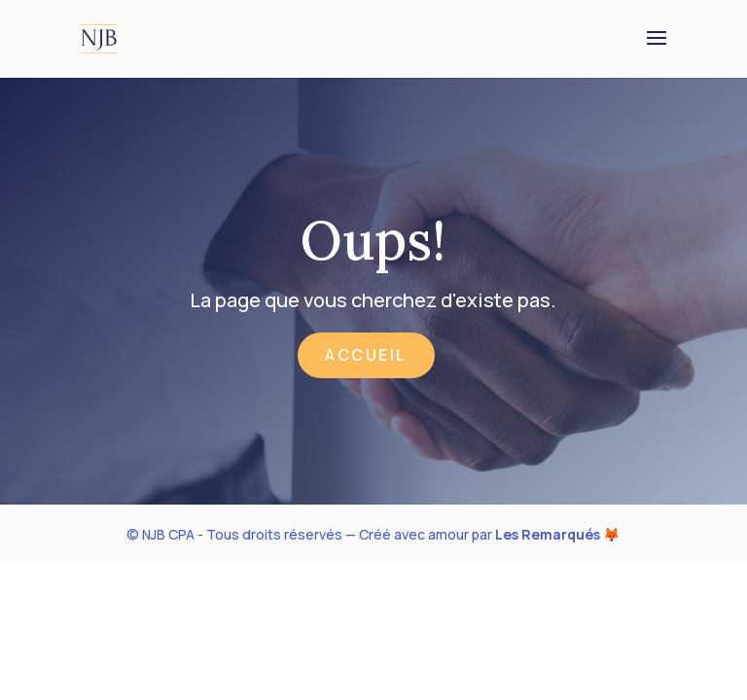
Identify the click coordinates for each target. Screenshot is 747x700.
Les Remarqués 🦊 (557, 534)
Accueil (366, 355)
